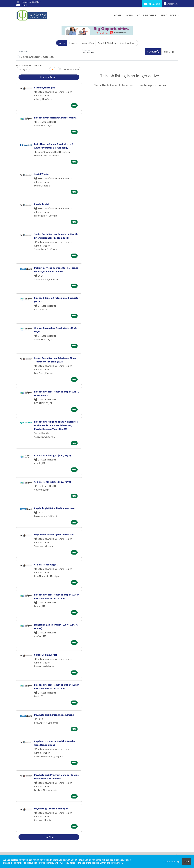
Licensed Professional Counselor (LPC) (56, 118)
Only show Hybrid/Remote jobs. (37, 57)
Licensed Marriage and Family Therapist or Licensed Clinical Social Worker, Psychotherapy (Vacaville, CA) (56, 425)
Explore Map (87, 43)
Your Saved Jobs (128, 43)
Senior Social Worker (46, 655)
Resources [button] (169, 15)
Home (118, 15)
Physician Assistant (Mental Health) (54, 535)
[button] (169, 52)
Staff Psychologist (45, 88)
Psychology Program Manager (51, 809)
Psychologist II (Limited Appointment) (55, 508)
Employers (171, 4)
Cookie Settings (171, 862)
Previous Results (49, 77)
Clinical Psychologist (46, 565)
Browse (73, 43)
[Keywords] (49, 52)
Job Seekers (152, 4)
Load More (49, 837)
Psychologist (42, 204)
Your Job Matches (107, 43)
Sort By (22, 69)
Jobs (129, 15)
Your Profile (147, 15)
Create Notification (69, 69)
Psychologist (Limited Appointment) (54, 715)
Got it (187, 862)
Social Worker (42, 174)
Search (61, 43)
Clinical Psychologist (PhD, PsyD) (53, 455)
